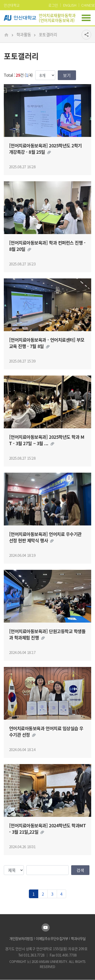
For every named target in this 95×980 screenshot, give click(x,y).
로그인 (53, 5)
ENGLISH (70, 5)
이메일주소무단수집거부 (52, 939)
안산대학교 (12, 5)
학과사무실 (78, 939)
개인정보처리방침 (21, 939)
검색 (80, 870)
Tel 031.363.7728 (32, 955)
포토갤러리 (48, 34)
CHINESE (88, 5)
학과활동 (24, 34)
